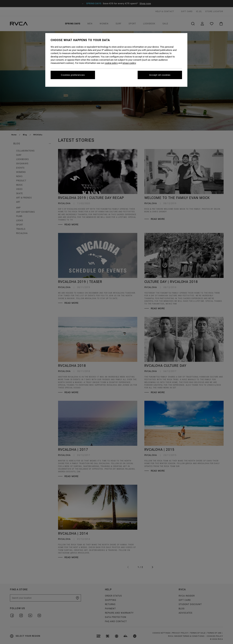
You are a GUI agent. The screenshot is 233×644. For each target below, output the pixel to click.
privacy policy (129, 63)
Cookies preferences (73, 75)
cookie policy (111, 63)
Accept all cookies (160, 75)
